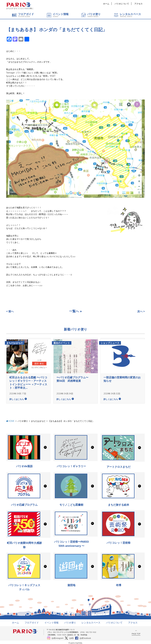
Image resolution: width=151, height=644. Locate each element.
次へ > (141, 311)
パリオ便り (23, 420)
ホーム (106, 4)
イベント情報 (51, 621)
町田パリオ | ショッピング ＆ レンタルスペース (19, 5)
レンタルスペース (91, 621)
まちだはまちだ (38, 420)
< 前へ (10, 311)
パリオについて (122, 4)
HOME (11, 420)
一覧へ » (75, 311)
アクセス (138, 4)
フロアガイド (32, 621)
